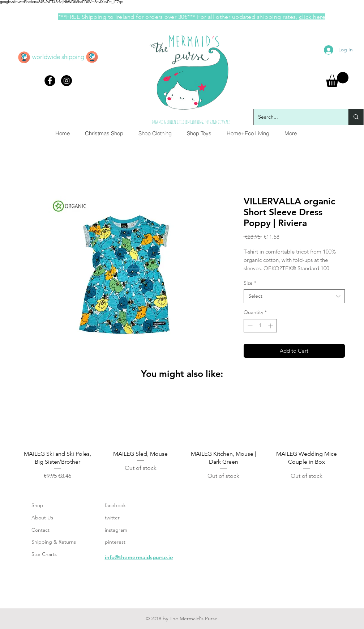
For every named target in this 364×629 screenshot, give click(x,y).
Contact (40, 530)
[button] (337, 80)
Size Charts (44, 554)
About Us (42, 518)
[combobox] (294, 296)
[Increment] (271, 326)
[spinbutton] (260, 326)
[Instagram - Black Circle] (67, 81)
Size (250, 283)
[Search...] (296, 117)
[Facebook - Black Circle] (50, 81)
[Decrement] (249, 326)
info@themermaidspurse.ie (139, 557)
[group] (182, 437)
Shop (37, 505)
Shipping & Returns (54, 542)
